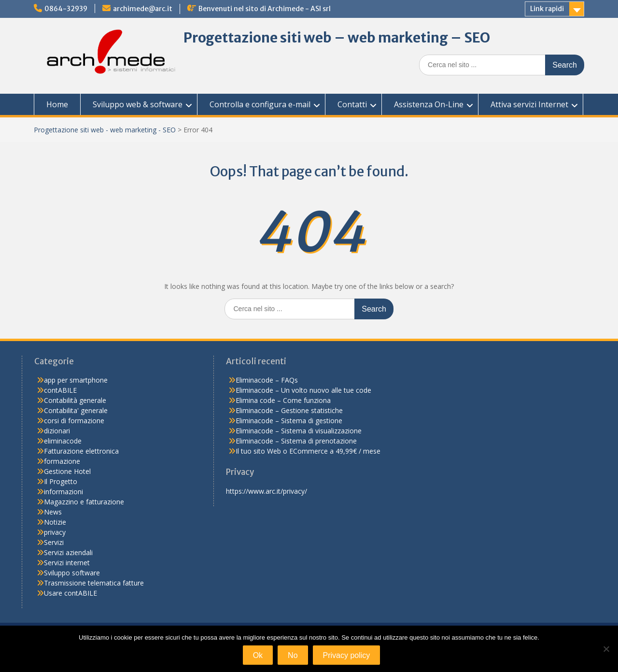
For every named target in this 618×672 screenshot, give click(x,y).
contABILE (60, 390)
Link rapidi (547, 9)
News (53, 512)
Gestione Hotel (67, 471)
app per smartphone (76, 380)
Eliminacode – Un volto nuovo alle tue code (303, 390)
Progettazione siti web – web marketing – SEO (337, 38)
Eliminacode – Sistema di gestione (289, 421)
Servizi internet (67, 563)
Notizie (55, 522)
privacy (55, 532)
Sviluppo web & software (138, 104)
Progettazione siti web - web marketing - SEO (105, 130)
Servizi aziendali (68, 552)
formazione (62, 461)
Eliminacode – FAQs (267, 380)
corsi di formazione (74, 421)
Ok (258, 655)
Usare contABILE (70, 593)
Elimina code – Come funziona (283, 400)
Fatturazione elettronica (81, 451)
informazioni (63, 492)
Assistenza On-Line (429, 104)
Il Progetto (61, 481)
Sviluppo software (72, 573)
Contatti (352, 104)
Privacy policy (347, 655)
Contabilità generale (75, 400)
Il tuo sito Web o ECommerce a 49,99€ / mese (308, 451)
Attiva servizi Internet (529, 104)
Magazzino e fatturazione (84, 502)
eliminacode (63, 441)
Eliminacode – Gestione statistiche (289, 410)
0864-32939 (66, 9)
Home (57, 104)
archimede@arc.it (143, 9)
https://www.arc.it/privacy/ (267, 491)
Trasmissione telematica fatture (94, 583)
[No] (606, 649)
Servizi (54, 542)
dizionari (57, 431)
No (293, 655)
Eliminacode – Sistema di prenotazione (296, 441)
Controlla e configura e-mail (260, 104)
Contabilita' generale (76, 410)
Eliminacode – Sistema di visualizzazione (299, 431)
